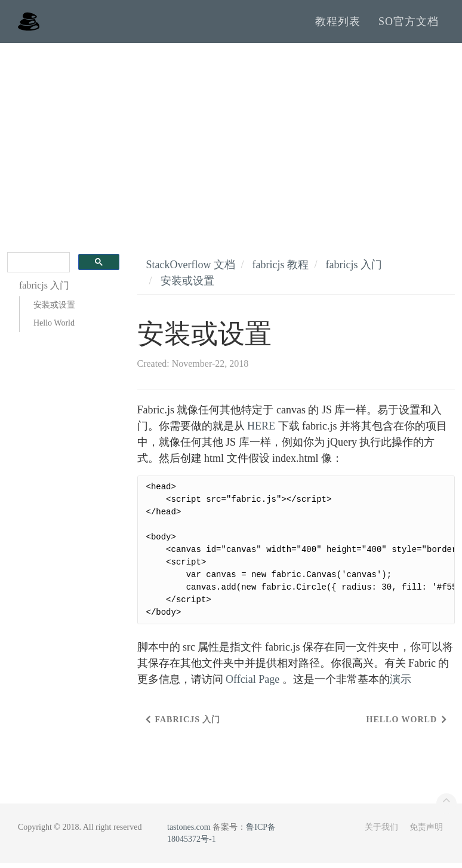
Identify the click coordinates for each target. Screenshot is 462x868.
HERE (261, 431)
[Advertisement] (231, 137)
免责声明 (426, 832)
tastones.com (189, 832)
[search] (37, 267)
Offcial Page (252, 684)
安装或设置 (54, 310)
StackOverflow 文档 (191, 269)
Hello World (54, 328)
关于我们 (381, 832)
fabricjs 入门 (353, 269)
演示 (401, 684)
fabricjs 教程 (280, 269)
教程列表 (338, 24)
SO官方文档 (409, 24)
